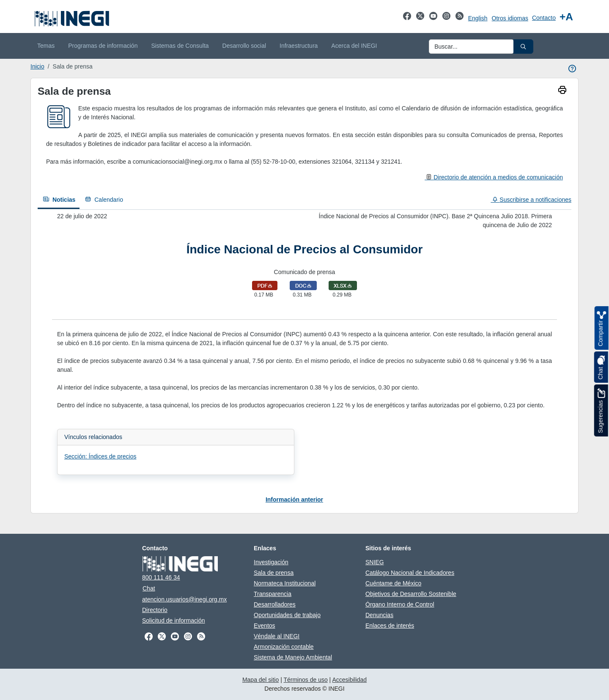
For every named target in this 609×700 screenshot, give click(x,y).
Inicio (37, 66)
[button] (523, 47)
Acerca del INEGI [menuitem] (354, 46)
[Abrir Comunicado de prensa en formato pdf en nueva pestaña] (265, 285)
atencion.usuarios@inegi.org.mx (184, 599)
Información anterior (294, 500)
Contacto (544, 18)
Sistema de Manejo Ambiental (293, 657)
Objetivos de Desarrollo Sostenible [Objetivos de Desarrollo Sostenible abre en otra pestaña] (411, 594)
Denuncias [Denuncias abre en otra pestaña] (379, 615)
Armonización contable (284, 647)
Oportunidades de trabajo (287, 615)
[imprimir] (562, 91)
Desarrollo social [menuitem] (244, 46)
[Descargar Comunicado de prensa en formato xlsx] (343, 285)
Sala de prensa (274, 573)
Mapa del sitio (261, 680)
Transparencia (273, 594)
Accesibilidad (349, 680)
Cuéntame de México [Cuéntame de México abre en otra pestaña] (393, 583)
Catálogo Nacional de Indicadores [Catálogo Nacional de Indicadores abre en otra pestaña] (410, 573)
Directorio (155, 610)
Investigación (271, 562)
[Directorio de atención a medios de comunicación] (494, 177)
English (478, 18)
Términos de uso (305, 680)
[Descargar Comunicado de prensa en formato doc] (303, 285)
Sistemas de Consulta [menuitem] (180, 46)
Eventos (265, 626)
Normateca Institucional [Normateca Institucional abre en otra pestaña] (285, 583)
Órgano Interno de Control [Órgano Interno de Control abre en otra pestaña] (400, 604)
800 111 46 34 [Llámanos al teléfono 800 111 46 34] (161, 577)
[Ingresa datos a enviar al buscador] (471, 47)
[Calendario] (103, 200)
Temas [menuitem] (46, 46)
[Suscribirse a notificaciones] (529, 200)
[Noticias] (59, 200)
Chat (149, 588)
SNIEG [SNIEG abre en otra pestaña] (375, 562)
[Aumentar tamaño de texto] (566, 17)
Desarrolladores (275, 604)
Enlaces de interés (390, 626)
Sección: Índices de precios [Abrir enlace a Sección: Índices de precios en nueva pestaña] (100, 456)
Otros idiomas (510, 18)
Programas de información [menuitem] (103, 46)
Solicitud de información (174, 620)
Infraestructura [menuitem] (299, 46)
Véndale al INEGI (277, 636)
